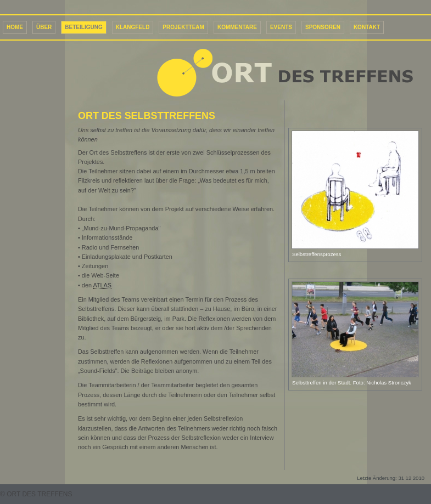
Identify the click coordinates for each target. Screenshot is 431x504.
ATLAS (102, 285)
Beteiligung (83, 27)
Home (15, 27)
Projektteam (183, 27)
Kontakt (367, 27)
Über (44, 27)
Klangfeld (133, 27)
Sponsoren (323, 27)
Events (281, 27)
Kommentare (237, 27)
